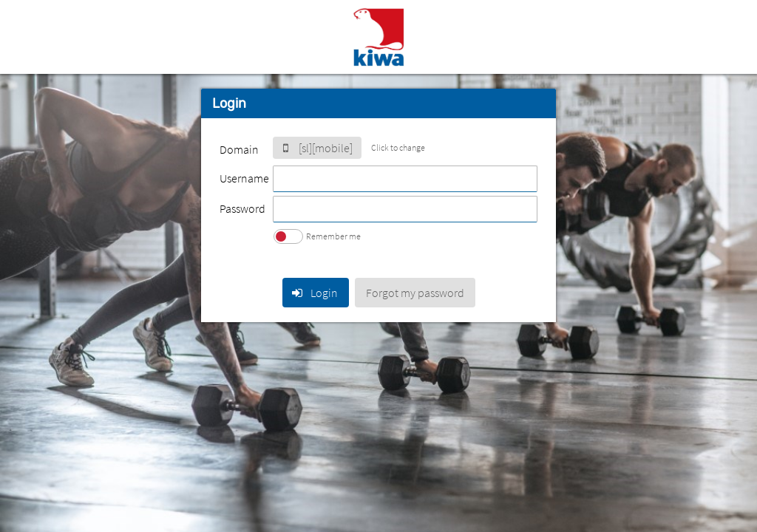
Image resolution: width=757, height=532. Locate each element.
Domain (239, 149)
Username (244, 178)
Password (242, 208)
